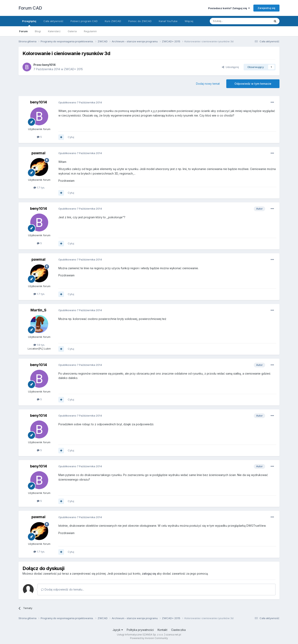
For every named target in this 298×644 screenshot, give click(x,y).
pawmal (38, 153)
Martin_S (38, 310)
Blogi (38, 31)
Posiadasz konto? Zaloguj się (229, 8)
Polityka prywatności (140, 630)
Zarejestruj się (266, 8)
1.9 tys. (39, 345)
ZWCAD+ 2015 (73, 69)
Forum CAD (30, 8)
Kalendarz (54, 31)
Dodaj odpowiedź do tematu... (63, 589)
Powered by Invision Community (149, 638)
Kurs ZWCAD (113, 21)
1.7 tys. (39, 187)
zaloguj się (149, 574)
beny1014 (49, 65)
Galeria (72, 31)
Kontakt (162, 630)
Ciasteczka (178, 630)
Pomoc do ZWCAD (140, 21)
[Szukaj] (230, 21)
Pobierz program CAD (84, 21)
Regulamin (90, 31)
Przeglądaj (29, 23)
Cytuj (71, 137)
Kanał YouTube (168, 21)
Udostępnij (230, 67)
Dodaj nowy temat (208, 84)
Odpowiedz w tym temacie (253, 84)
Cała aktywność (53, 21)
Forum (23, 31)
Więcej (189, 21)
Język (118, 630)
